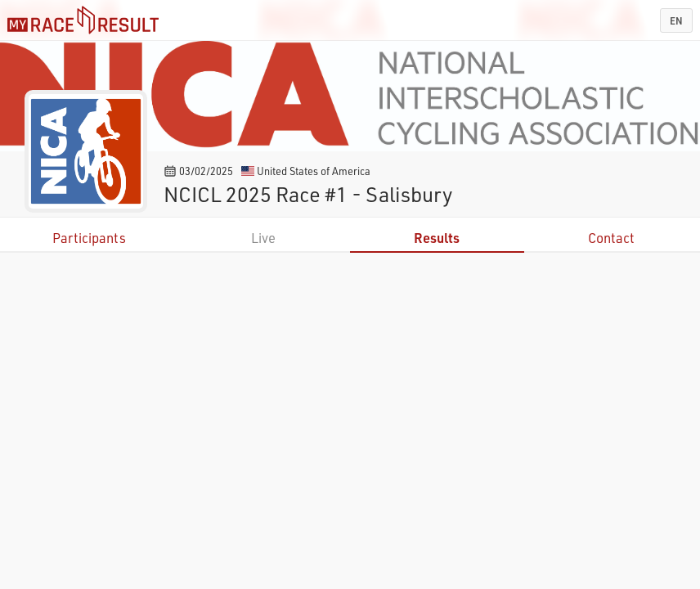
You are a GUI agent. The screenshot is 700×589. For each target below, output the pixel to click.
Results (437, 238)
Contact (611, 238)
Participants (89, 238)
